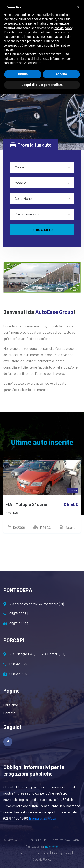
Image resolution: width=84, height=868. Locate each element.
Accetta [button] (61, 74)
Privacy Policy (62, 853)
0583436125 (15, 664)
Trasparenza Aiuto (42, 818)
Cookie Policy (42, 859)
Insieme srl (52, 846)
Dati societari (19, 853)
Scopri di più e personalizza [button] (42, 85)
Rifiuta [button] (23, 74)
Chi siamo (11, 705)
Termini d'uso (40, 853)
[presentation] (34, 562)
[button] (78, 7)
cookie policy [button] (63, 28)
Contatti (10, 713)
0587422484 (16, 614)
